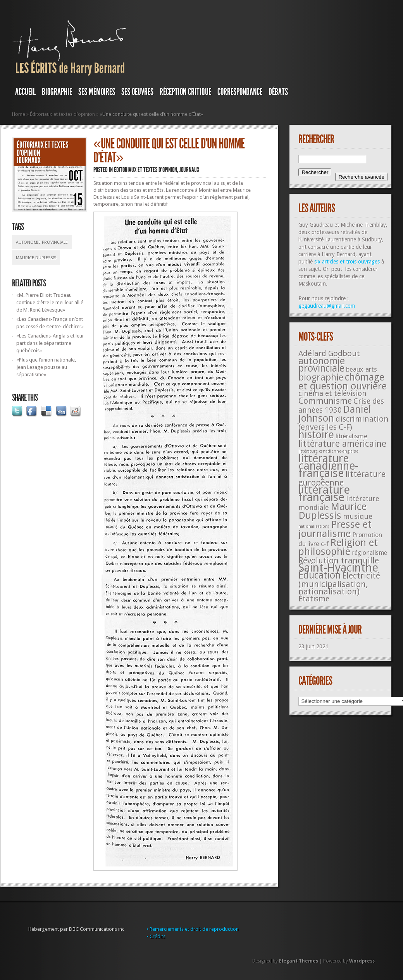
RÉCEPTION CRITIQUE (185, 92)
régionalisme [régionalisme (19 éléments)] (369, 553)
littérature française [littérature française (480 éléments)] (324, 493)
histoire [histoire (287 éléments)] (316, 435)
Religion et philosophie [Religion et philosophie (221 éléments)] (338, 547)
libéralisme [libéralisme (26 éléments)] (351, 436)
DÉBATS (278, 92)
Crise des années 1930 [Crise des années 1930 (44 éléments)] (341, 406)
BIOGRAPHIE (57, 92)
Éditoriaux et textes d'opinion (62, 114)
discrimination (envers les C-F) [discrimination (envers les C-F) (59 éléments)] (344, 423)
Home (19, 114)
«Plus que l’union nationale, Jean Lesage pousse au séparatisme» (46, 367)
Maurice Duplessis (36, 258)
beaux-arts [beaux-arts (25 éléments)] (362, 369)
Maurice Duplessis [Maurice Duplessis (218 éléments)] (332, 511)
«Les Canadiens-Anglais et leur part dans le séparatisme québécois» (50, 343)
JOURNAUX (29, 160)
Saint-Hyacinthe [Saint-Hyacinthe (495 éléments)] (338, 568)
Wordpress (362, 961)
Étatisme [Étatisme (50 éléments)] (314, 599)
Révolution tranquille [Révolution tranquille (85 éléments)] (339, 561)
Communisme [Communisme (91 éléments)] (325, 401)
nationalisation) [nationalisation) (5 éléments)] (314, 526)
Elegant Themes (299, 961)
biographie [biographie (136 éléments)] (321, 377)
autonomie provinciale (42, 242)
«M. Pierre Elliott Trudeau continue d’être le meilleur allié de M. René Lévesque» (50, 302)
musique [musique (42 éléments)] (358, 516)
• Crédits (156, 936)
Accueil (25, 92)
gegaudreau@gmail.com (327, 306)
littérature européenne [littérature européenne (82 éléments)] (342, 478)
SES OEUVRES (137, 92)
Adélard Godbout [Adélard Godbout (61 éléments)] (329, 353)
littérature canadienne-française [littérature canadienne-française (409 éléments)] (328, 466)
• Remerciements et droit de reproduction (193, 929)
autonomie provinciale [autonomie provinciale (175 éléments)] (322, 365)
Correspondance (240, 92)
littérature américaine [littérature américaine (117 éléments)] (342, 444)
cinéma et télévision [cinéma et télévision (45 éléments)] (332, 394)
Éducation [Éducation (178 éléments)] (319, 575)
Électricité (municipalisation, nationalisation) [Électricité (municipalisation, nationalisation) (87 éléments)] (339, 584)
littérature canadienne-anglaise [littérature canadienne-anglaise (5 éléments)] (328, 451)
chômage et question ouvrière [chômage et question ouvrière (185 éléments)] (343, 382)
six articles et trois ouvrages (347, 262)
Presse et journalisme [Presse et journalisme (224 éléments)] (335, 529)
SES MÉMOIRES (97, 92)
